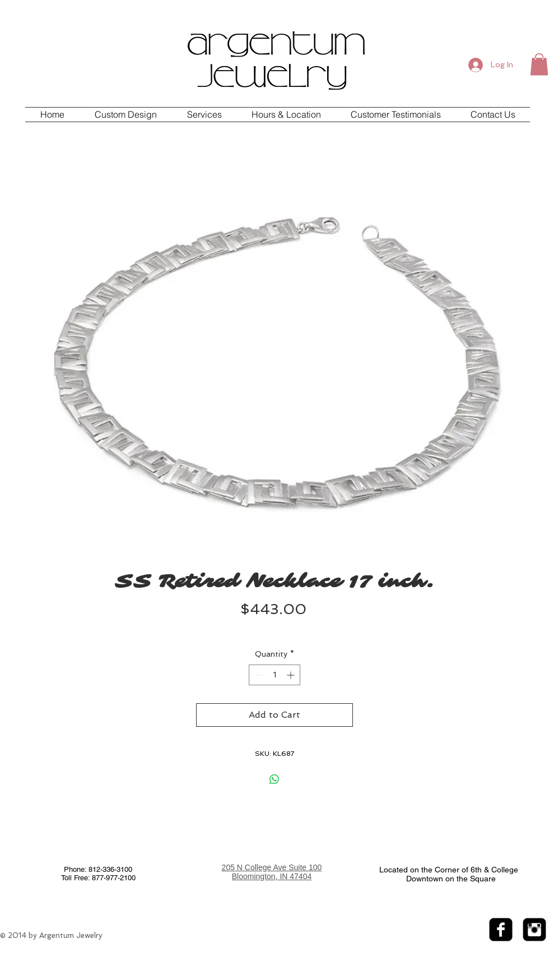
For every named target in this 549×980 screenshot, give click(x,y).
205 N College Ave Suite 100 (272, 867)
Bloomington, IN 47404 (272, 876)
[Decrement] (257, 675)
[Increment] (292, 675)
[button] (539, 64)
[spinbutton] (274, 675)
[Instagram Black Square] (534, 930)
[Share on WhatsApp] (274, 779)
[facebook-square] (501, 930)
